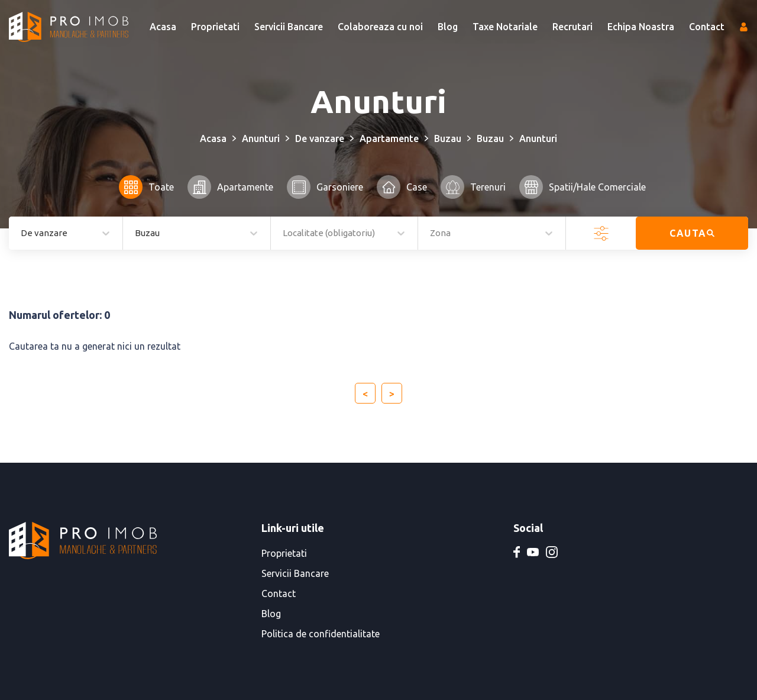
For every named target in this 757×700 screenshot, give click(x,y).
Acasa (163, 27)
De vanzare (320, 138)
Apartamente (389, 138)
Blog (448, 27)
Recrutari (572, 27)
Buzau (448, 138)
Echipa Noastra (641, 27)
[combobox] (136, 233)
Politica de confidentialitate (321, 634)
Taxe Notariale (505, 27)
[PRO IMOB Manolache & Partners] (69, 27)
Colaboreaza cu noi (380, 27)
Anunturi (261, 138)
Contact (707, 27)
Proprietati (215, 27)
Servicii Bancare (289, 27)
